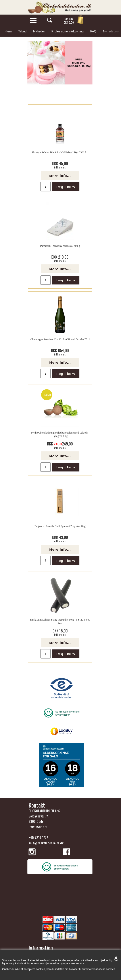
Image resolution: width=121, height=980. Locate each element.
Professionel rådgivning (68, 31)
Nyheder (39, 31)
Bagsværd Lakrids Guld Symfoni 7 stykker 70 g (60, 526)
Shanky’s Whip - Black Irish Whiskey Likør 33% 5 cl (60, 152)
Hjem (8, 31)
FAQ (93, 31)
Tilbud (22, 31)
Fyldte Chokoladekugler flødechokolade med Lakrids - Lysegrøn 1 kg (60, 434)
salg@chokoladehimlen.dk (46, 843)
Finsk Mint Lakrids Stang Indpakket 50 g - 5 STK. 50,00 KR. (60, 621)
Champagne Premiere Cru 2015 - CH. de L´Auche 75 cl (60, 339)
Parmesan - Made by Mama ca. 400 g (60, 246)
